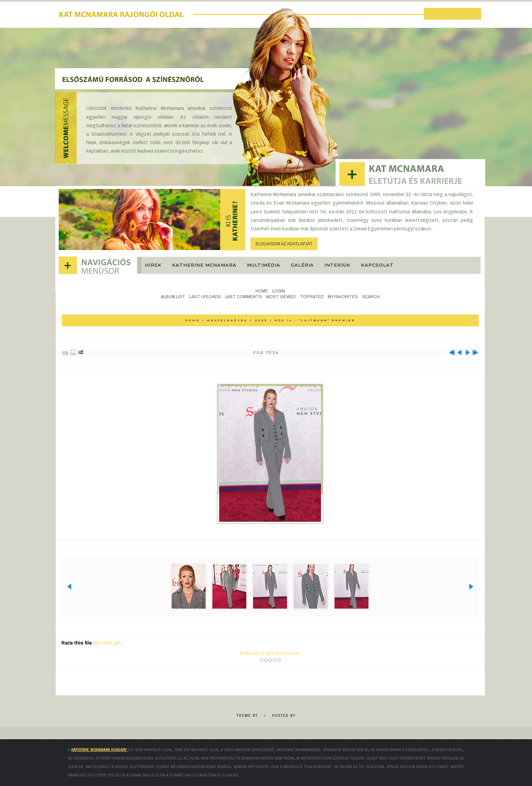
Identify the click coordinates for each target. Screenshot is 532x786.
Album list (173, 297)
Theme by (247, 716)
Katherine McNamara (204, 265)
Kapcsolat (377, 265)
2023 (261, 320)
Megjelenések (227, 320)
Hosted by (284, 716)
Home (262, 291)
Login (279, 291)
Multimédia (264, 265)
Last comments (243, 297)
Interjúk (337, 265)
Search (371, 297)
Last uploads (205, 297)
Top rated (312, 297)
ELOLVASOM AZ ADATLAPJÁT (284, 244)
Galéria (302, 265)
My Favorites (343, 297)
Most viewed (281, 297)
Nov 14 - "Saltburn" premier (315, 320)
